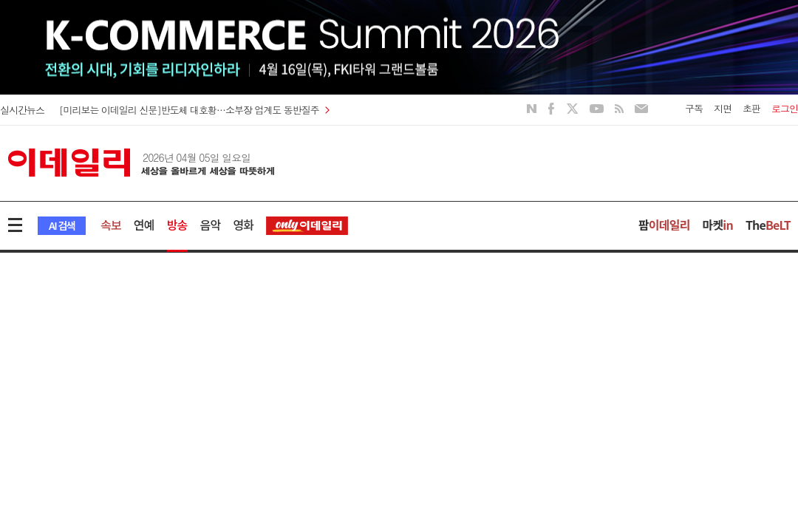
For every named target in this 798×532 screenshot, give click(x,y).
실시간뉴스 (22, 110)
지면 (723, 108)
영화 (243, 225)
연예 (144, 225)
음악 (211, 225)
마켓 (718, 225)
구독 (694, 108)
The (768, 225)
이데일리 (141, 163)
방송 (177, 225)
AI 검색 (62, 225)
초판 (751, 108)
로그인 (785, 108)
